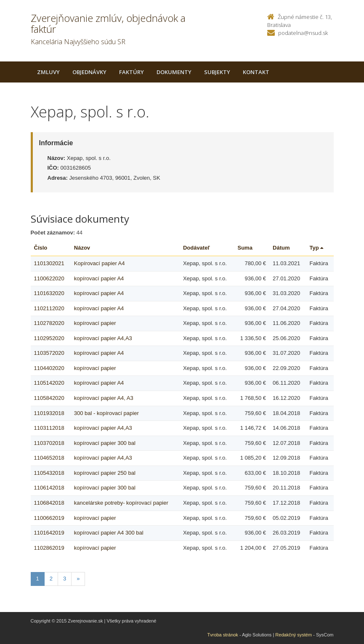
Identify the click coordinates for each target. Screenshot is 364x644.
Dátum (281, 248)
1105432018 (49, 473)
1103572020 (49, 353)
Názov (82, 248)
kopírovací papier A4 (99, 278)
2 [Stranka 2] (51, 579)
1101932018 (49, 413)
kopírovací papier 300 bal (105, 443)
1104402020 (49, 368)
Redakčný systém (294, 635)
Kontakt (256, 72)
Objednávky (89, 72)
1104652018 (49, 458)
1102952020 (49, 338)
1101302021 (49, 263)
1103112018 (49, 428)
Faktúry (132, 72)
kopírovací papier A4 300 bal (109, 533)
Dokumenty (174, 72)
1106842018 (49, 503)
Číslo (41, 248)
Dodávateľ (197, 248)
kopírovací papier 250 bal (105, 473)
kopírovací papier (95, 323)
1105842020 (49, 398)
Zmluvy (48, 72)
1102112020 (49, 308)
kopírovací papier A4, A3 (104, 398)
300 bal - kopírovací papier (106, 413)
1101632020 (49, 293)
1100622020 (49, 278)
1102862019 (49, 548)
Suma (245, 248)
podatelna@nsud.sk (303, 33)
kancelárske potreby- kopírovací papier (121, 503)
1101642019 (49, 533)
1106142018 (49, 488)
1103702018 (49, 443)
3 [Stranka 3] (65, 579)
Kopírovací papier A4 (100, 263)
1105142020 (49, 383)
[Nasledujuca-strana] (78, 579)
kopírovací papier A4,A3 (103, 338)
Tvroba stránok (223, 635)
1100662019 (49, 518)
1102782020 (49, 323)
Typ (317, 248)
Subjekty (217, 72)
